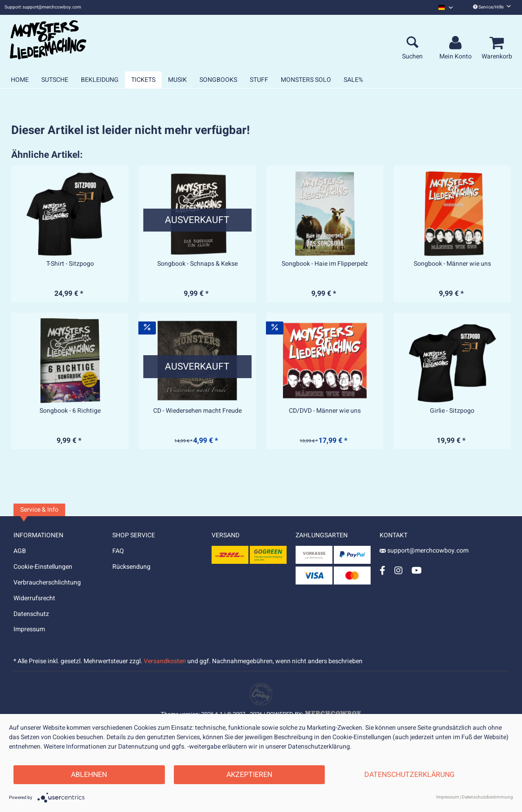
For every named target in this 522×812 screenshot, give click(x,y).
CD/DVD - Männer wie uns (325, 411)
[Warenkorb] (498, 43)
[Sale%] (353, 80)
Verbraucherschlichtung (47, 582)
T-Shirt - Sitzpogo (70, 264)
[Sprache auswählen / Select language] (446, 7)
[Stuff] (259, 80)
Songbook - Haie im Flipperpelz (325, 264)
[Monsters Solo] (306, 80)
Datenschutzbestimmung (487, 797)
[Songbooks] (218, 80)
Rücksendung (131, 567)
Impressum (29, 629)
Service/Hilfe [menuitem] (492, 7)
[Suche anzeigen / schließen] (412, 43)
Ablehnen (89, 775)
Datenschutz (31, 614)
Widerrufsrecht (34, 598)
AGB (20, 551)
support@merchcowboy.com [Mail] (424, 551)
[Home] (20, 80)
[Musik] (177, 80)
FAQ (118, 551)
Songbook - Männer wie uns (452, 264)
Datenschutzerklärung (409, 775)
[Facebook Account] (383, 570)
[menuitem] (446, 7)
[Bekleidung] (100, 80)
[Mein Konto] (457, 43)
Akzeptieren (249, 775)
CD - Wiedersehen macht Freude (197, 411)
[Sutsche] (55, 80)
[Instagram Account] (398, 570)
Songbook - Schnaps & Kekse (197, 264)
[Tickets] (143, 80)
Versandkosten (165, 661)
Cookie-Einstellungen (43, 567)
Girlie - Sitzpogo (452, 411)
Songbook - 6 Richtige (70, 411)
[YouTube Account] (417, 570)
